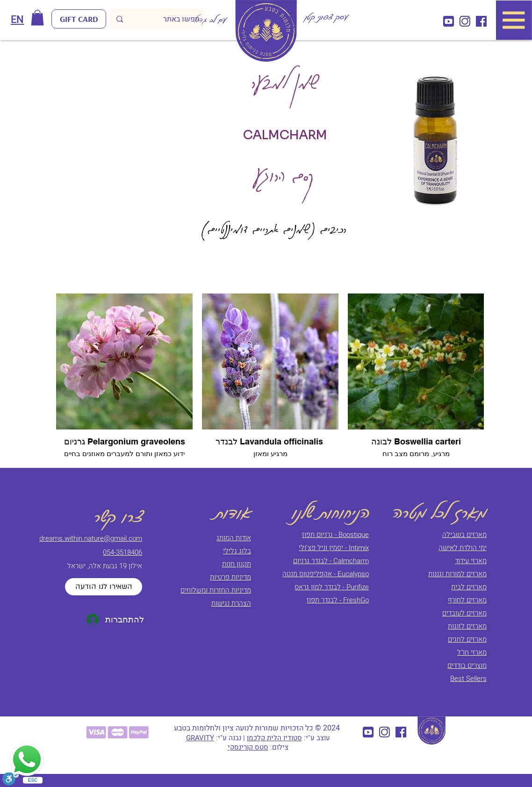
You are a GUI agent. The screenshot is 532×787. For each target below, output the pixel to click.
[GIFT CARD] (79, 19)
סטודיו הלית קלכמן (274, 738)
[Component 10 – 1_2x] (465, 21)
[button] (37, 18)
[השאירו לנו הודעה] (104, 587)
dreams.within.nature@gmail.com (91, 538)
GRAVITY (200, 738)
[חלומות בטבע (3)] (449, 21)
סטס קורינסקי (248, 747)
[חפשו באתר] (171, 19)
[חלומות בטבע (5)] (481, 21)
